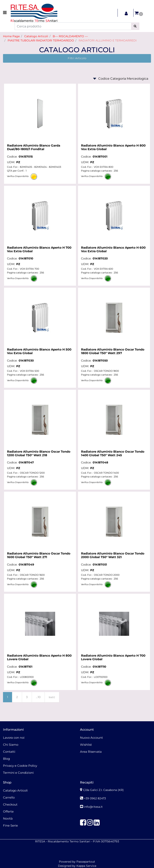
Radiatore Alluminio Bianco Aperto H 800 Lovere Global (39, 657)
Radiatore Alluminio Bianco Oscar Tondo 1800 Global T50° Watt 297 (113, 351)
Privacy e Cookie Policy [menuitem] (20, 766)
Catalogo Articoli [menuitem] (15, 790)
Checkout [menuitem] (10, 804)
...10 (38, 697)
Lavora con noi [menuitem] (14, 738)
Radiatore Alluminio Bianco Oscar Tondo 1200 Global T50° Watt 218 (39, 453)
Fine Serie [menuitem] (10, 825)
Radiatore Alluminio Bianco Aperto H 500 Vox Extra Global (39, 351)
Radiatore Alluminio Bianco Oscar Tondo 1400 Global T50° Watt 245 (113, 453)
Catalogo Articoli (36, 36)
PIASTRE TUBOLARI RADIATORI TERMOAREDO (41, 40)
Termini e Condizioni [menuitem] (18, 773)
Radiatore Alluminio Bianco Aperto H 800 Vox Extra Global (113, 147)
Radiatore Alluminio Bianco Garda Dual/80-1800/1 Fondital (34, 147)
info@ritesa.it (93, 807)
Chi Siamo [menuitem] (11, 745)
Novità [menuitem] (8, 818)
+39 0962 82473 (95, 798)
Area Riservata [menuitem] (91, 752)
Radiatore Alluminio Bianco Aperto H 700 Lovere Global (113, 657)
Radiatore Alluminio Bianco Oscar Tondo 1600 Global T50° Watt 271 (39, 555)
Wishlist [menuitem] (86, 745)
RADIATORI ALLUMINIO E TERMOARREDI (108, 40)
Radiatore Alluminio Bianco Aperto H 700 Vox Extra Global (39, 249)
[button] (135, 26)
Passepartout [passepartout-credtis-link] (86, 862)
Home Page (11, 36)
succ (52, 697)
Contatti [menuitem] (9, 752)
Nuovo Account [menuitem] (91, 738)
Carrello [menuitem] (9, 797)
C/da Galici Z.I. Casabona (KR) (103, 790)
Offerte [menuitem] (8, 811)
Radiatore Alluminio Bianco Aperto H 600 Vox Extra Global (113, 249)
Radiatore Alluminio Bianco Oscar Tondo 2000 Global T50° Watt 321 (113, 555)
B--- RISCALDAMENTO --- (70, 36)
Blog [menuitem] (6, 759)
